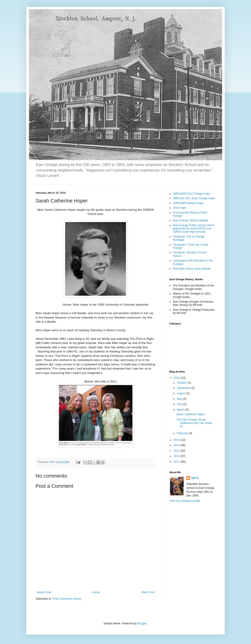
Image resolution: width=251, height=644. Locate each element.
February (183, 433)
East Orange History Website (191, 220)
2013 (177, 451)
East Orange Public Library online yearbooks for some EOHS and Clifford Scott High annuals (193, 229)
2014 (177, 445)
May (180, 399)
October (182, 383)
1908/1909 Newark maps (188, 203)
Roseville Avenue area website (192, 269)
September (184, 388)
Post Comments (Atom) (67, 599)
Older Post (148, 592)
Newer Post (44, 592)
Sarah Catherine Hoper (190, 414)
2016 (177, 378)
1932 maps (180, 208)
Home (96, 592)
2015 (177, 440)
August (182, 393)
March (181, 410)
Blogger (142, 623)
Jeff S (195, 478)
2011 (177, 462)
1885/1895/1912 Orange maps (192, 194)
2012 (177, 456)
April (180, 404)
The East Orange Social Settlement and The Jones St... (194, 423)
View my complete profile (185, 501)
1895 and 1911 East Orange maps (194, 198)
